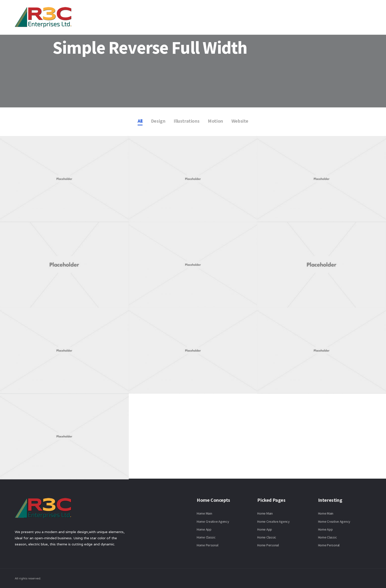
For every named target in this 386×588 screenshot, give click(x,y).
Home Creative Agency (213, 521)
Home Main (204, 513)
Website (240, 121)
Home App (204, 529)
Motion (215, 121)
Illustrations (186, 121)
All (140, 121)
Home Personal (207, 545)
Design (158, 121)
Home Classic (206, 537)
